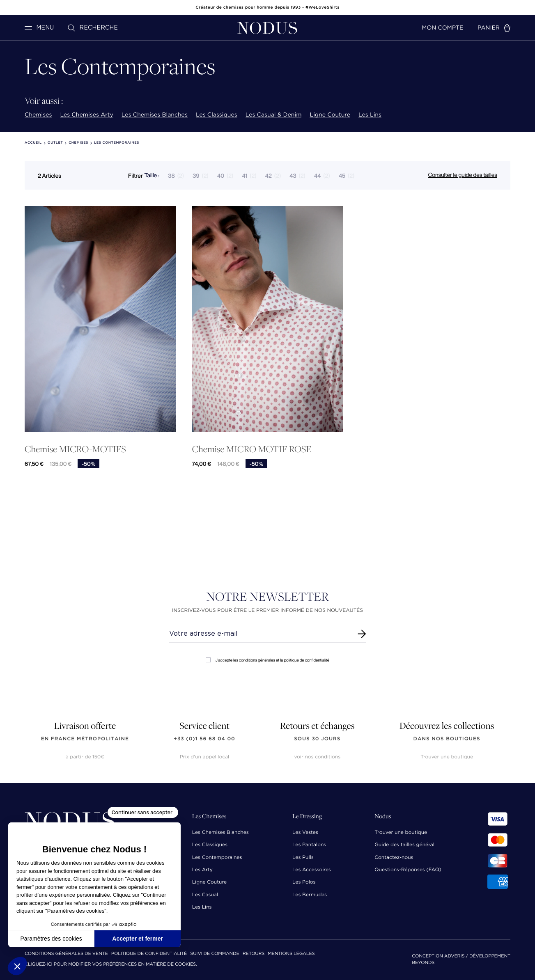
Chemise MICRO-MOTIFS (75, 449)
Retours (254, 954)
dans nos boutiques (447, 739)
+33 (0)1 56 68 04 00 (204, 739)
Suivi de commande (215, 954)
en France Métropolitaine (85, 739)
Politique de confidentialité (149, 954)
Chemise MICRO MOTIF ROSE (252, 449)
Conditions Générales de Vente (66, 954)
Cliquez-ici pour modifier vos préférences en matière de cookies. (111, 965)
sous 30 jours (317, 739)
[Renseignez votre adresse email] (260, 634)
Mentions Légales (291, 954)
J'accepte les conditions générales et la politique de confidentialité (267, 660)
